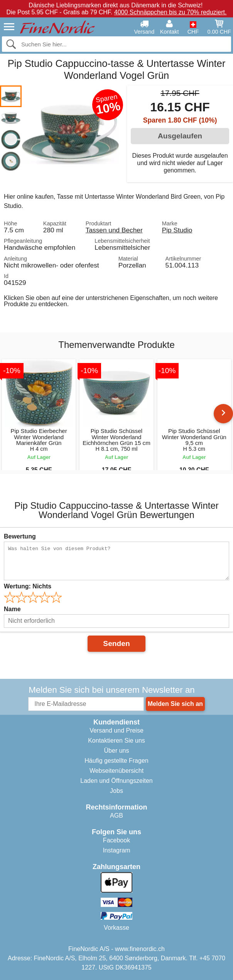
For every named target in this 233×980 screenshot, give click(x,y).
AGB (117, 816)
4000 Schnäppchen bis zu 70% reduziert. (171, 12)
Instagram (116, 850)
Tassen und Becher (114, 230)
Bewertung (20, 536)
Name (12, 609)
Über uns (117, 751)
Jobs (117, 791)
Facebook (117, 840)
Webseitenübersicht (117, 771)
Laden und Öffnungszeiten (116, 781)
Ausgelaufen (180, 136)
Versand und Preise (117, 730)
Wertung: (28, 586)
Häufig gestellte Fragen (116, 761)
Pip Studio (177, 230)
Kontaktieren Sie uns (117, 741)
